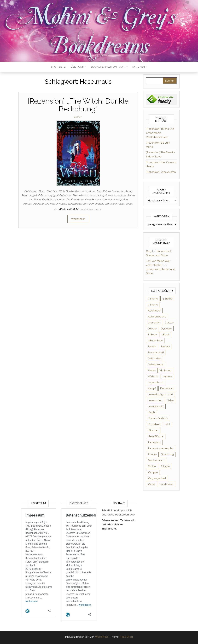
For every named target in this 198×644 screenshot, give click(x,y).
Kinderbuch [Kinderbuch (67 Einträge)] (167, 388)
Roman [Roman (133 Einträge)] (152, 454)
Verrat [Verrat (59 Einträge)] (152, 484)
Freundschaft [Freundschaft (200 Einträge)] (156, 353)
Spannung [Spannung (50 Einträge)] (167, 454)
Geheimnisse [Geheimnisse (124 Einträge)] (156, 365)
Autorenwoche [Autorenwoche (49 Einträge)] (157, 317)
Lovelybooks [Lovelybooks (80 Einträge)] (156, 406)
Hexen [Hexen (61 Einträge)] (152, 371)
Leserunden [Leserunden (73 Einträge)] (155, 400)
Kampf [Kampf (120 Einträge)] (152, 388)
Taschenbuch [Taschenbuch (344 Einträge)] (156, 460)
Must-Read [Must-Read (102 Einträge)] (155, 424)
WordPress (102, 637)
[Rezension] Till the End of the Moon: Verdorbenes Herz (160, 133)
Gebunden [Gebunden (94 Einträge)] (154, 359)
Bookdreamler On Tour (109, 67)
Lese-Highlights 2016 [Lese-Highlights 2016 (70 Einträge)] (160, 394)
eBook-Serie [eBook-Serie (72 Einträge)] (155, 341)
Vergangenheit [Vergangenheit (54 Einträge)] (157, 478)
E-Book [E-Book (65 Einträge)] (152, 335)
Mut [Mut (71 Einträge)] (168, 424)
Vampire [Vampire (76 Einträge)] (153, 472)
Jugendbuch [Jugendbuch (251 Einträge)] (156, 382)
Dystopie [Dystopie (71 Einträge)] (166, 329)
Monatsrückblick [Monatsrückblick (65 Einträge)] (158, 418)
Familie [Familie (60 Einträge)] (152, 347)
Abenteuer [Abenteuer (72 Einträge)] (154, 311)
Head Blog (126, 637)
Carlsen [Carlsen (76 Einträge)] (169, 323)
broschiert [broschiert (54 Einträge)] (154, 323)
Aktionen (140, 67)
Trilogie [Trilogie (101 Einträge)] (165, 466)
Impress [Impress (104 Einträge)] (168, 377)
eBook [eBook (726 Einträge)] (165, 335)
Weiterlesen (78, 219)
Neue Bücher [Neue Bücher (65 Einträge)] (156, 436)
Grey (149, 251)
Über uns (78, 67)
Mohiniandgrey (69, 209)
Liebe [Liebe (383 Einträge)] (170, 400)
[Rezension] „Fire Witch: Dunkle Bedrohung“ (78, 105)
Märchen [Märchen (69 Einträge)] (153, 430)
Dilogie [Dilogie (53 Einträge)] (152, 329)
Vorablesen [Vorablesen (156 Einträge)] (167, 484)
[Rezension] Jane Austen (161, 172)
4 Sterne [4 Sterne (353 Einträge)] (167, 299)
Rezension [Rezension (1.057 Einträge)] (154, 442)
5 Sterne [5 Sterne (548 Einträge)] (153, 305)
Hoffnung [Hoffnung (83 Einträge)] (166, 371)
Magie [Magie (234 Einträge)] (152, 412)
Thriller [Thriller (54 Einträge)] (152, 466)
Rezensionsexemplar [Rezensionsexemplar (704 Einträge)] (161, 448)
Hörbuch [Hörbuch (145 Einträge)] (153, 377)
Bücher (77, 117)
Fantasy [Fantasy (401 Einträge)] (165, 347)
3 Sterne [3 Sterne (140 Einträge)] (153, 299)
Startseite (58, 67)
